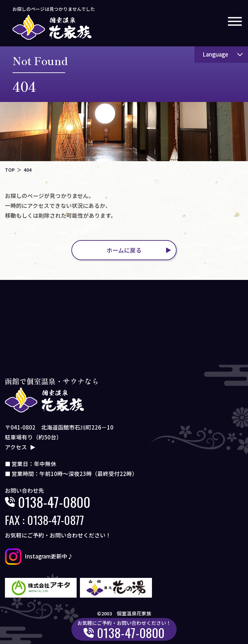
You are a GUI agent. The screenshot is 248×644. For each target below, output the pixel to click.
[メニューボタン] (235, 21)
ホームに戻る (124, 250)
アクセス (16, 447)
